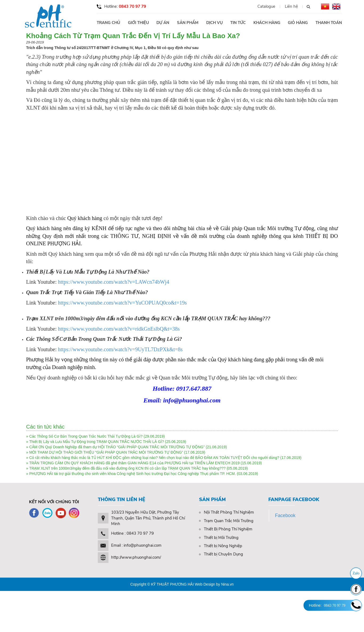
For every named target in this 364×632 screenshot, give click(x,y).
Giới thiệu (138, 23)
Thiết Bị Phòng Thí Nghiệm (226, 529)
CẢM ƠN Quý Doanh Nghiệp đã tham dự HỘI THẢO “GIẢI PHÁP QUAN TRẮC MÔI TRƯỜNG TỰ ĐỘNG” (117, 447)
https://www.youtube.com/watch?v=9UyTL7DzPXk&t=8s (120, 349)
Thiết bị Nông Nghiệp (221, 546)
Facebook (285, 515)
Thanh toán (329, 23)
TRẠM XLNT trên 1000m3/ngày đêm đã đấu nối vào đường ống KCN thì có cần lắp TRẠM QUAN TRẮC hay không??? (127, 468)
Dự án (163, 23)
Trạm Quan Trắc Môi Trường (226, 521)
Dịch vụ (215, 23)
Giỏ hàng (298, 23)
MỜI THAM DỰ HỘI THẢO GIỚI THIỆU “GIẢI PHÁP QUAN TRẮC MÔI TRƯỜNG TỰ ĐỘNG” (106, 452)
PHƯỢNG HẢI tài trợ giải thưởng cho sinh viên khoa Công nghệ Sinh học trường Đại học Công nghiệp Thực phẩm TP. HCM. (133, 474)
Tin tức (238, 23)
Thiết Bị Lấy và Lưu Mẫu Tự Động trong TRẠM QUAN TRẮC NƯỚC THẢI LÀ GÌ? (96, 442)
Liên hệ (291, 7)
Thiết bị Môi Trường (219, 538)
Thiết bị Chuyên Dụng (221, 554)
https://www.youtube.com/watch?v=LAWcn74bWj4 (113, 282)
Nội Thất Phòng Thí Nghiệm (227, 512)
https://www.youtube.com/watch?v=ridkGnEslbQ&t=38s (119, 329)
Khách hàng (267, 23)
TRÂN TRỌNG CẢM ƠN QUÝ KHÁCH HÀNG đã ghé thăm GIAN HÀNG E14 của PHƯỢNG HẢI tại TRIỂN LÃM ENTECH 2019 (134, 463)
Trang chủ (108, 23)
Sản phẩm (188, 23)
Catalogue (266, 7)
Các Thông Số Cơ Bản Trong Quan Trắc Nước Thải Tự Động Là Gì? (86, 436)
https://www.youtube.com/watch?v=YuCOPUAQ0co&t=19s (122, 303)
